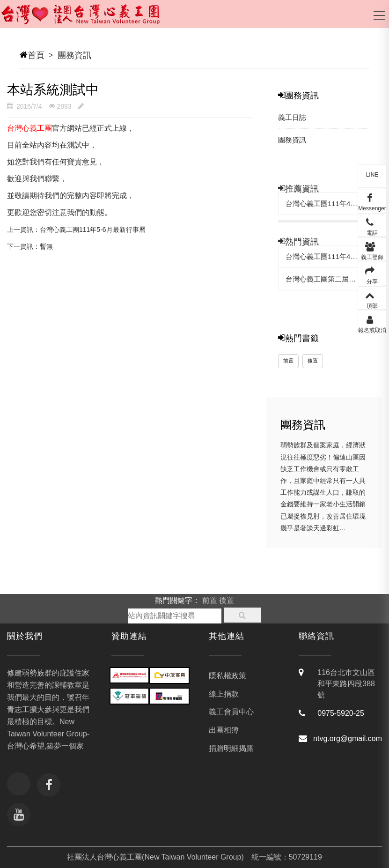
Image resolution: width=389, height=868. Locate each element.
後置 (313, 361)
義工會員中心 (231, 712)
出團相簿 (224, 730)
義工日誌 (292, 117)
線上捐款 (224, 694)
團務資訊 (74, 55)
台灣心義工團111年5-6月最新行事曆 (93, 230)
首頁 (36, 55)
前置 (288, 361)
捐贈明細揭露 (231, 748)
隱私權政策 (228, 676)
